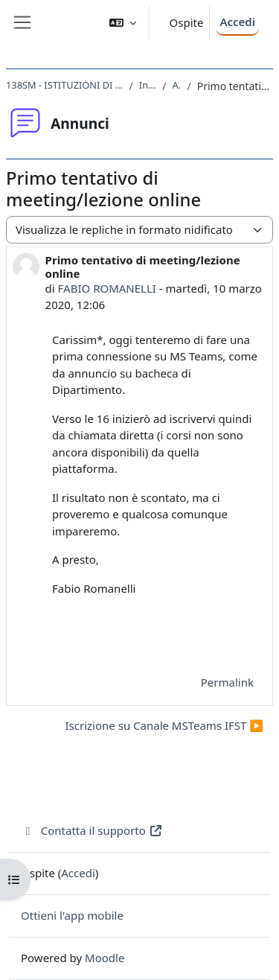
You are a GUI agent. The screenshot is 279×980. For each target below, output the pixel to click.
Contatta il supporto (92, 830)
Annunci (177, 85)
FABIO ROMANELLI (107, 288)
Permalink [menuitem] (227, 682)
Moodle (105, 958)
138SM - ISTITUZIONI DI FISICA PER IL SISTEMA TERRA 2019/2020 (65, 85)
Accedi (237, 22)
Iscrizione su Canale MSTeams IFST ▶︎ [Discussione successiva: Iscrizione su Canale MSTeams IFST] (164, 725)
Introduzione (148, 85)
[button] (123, 23)
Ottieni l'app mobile (72, 915)
